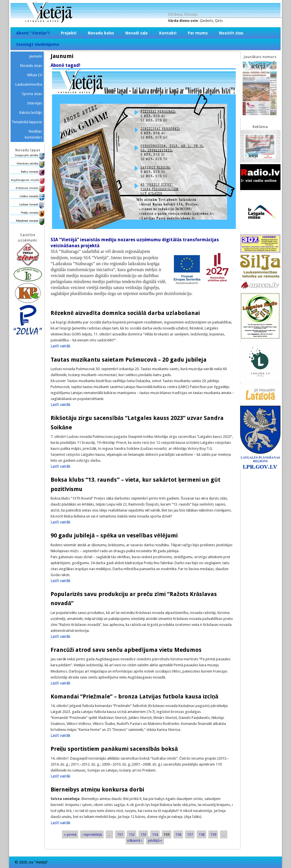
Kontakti (168, 33)
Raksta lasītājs (31, 113)
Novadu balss (101, 33)
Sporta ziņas (32, 94)
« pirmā (70, 835)
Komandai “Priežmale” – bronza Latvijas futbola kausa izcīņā (134, 696)
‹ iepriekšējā (92, 835)
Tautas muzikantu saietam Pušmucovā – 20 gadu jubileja (129, 360)
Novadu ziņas (31, 66)
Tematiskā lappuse (27, 122)
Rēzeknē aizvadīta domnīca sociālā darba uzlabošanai (125, 313)
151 (120, 835)
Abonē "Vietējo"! (33, 33)
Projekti (69, 33)
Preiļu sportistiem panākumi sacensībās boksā (115, 749)
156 (178, 835)
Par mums (198, 33)
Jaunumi (36, 56)
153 (143, 835)
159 (213, 835)
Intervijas (35, 103)
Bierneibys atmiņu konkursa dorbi (97, 789)
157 (190, 835)
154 (155, 835)
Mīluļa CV (35, 75)
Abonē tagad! (66, 65)
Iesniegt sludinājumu (38, 44)
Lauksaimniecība (29, 84)
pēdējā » (155, 841)
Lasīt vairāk (61, 346)
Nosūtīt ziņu (231, 33)
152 (132, 835)
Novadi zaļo (137, 33)
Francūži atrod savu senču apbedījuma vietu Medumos (126, 650)
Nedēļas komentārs (33, 134)
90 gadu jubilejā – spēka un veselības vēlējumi (114, 535)
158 (202, 835)
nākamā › (135, 841)
